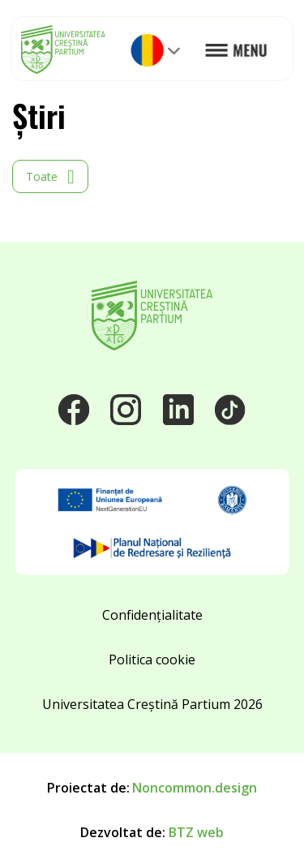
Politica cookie (152, 660)
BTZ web (196, 832)
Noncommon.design (195, 788)
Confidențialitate (152, 615)
